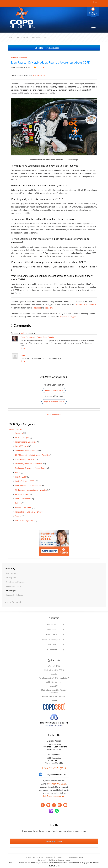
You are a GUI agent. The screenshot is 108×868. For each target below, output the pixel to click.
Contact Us (54, 686)
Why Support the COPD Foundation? (54, 678)
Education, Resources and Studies (29, 464)
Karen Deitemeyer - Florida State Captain (37, 337)
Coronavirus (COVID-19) (25, 459)
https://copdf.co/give (68, 317)
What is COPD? (54, 666)
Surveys (18, 516)
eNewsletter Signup (54, 841)
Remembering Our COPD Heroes (28, 512)
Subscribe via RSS (54, 414)
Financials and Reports (51, 640)
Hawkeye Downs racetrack (86, 305)
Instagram (49, 308)
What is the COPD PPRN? (54, 670)
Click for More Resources (47, 48)
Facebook (37, 308)
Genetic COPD (21, 477)
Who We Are (52, 625)
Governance (52, 645)
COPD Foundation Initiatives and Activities (32, 455)
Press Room (51, 630)
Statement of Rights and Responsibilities (54, 860)
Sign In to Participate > (54, 402)
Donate (93, 12)
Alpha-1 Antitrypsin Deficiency (54, 696)
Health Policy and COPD (25, 481)
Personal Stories (22, 494)
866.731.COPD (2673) (57, 784)
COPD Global (52, 635)
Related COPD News (23, 507)
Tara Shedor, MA (39, 75)
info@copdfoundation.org (54, 796)
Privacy (60, 857)
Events (18, 472)
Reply (23, 348)
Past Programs (52, 650)
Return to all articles (19, 58)
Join (91, 2)
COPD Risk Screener (54, 682)
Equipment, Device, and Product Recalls (31, 468)
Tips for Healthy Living (24, 521)
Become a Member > (54, 390)
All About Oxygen (22, 437)
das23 (23, 355)
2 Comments (40, 67)
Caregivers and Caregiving (26, 442)
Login (97, 2)
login (23, 333)
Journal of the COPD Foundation (28, 486)
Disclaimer (49, 857)
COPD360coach (21, 446)
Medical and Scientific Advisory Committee (54, 691)
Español (54, 700)
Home (10, 38)
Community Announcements (26, 451)
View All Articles (15, 429)
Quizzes (18, 503)
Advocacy (19, 433)
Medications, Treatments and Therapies (31, 490)
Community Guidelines (75, 857)
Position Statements (23, 499)
